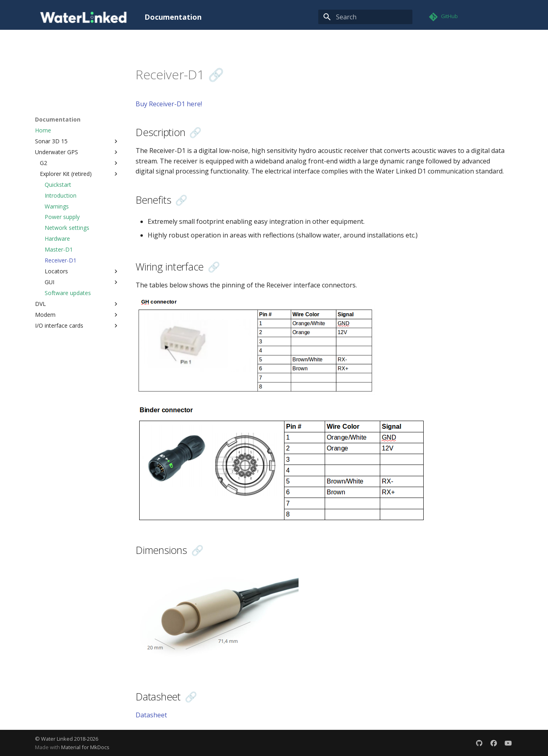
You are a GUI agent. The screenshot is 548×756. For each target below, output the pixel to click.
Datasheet (151, 715)
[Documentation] (83, 17)
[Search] (365, 17)
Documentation (58, 120)
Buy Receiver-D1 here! (169, 104)
